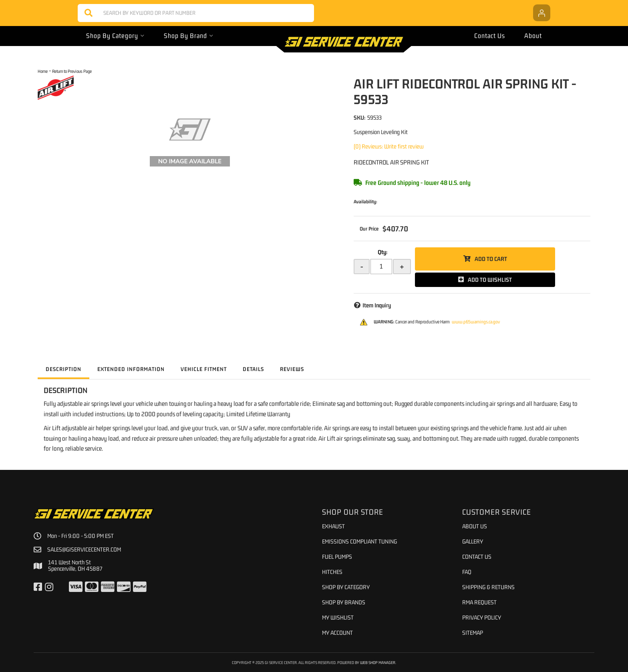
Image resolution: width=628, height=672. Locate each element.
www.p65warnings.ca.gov (476, 322)
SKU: (359, 117)
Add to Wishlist (490, 280)
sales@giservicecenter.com (84, 550)
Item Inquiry (377, 305)
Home (43, 71)
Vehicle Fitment (204, 369)
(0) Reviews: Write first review (389, 146)
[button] (196, 13)
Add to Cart (491, 259)
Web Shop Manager (378, 662)
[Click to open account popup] (542, 13)
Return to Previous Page (72, 71)
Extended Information (131, 369)
